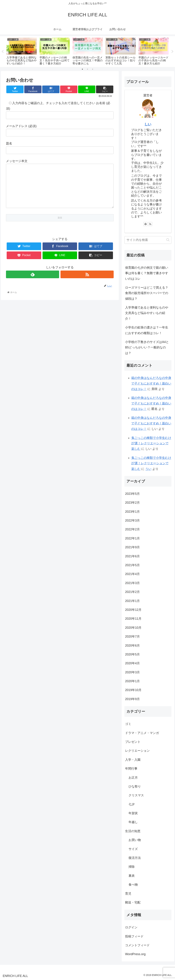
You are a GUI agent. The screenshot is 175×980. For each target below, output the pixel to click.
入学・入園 (133, 760)
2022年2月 (132, 529)
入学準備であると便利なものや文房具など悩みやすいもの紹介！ (147, 313)
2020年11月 (133, 619)
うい (148, 469)
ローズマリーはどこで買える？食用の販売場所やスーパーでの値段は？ (147, 293)
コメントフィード (137, 945)
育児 (128, 894)
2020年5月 (132, 654)
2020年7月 (132, 637)
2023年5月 (132, 494)
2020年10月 (133, 628)
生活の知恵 (133, 831)
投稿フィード (134, 936)
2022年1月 (132, 538)
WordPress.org (135, 954)
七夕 (132, 804)
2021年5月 (132, 565)
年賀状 (133, 813)
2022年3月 (132, 520)
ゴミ (128, 724)
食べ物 (133, 885)
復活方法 (135, 858)
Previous (3, 52)
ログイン (131, 927)
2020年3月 (132, 672)
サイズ (133, 849)
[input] (148, 240)
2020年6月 (132, 646)
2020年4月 (132, 663)
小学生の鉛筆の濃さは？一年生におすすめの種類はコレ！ (147, 330)
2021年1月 (132, 601)
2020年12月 (133, 610)
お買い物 (135, 840)
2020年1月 (132, 681)
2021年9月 (132, 547)
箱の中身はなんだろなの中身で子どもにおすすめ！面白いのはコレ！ (151, 383)
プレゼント (133, 742)
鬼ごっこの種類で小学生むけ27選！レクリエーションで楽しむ (151, 443)
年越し (133, 822)
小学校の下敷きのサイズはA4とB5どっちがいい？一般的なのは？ (147, 347)
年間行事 (131, 769)
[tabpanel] (22, 51)
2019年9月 (132, 699)
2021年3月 (132, 583)
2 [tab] (87, 69)
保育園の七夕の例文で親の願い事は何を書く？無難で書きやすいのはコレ (147, 273)
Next (172, 52)
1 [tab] (82, 69)
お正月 (133, 778)
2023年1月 (132, 512)
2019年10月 (133, 690)
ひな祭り (135, 786)
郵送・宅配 (133, 902)
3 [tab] (93, 69)
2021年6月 (132, 556)
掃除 (132, 867)
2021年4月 (132, 574)
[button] (168, 240)
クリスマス (136, 795)
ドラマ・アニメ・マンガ (142, 733)
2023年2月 (132, 503)
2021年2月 (132, 592)
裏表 (132, 876)
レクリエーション (137, 751)
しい (148, 124)
